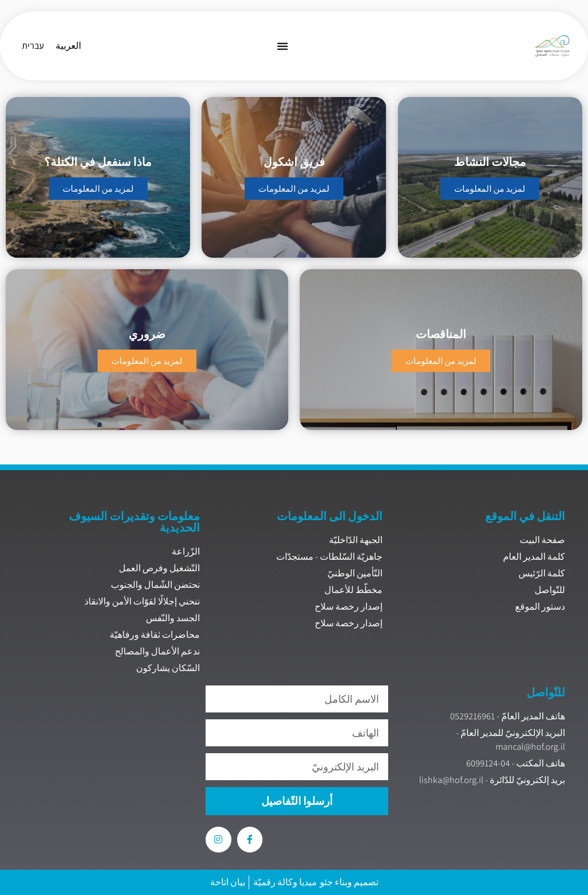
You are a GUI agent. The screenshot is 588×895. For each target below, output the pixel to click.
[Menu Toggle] (283, 46)
